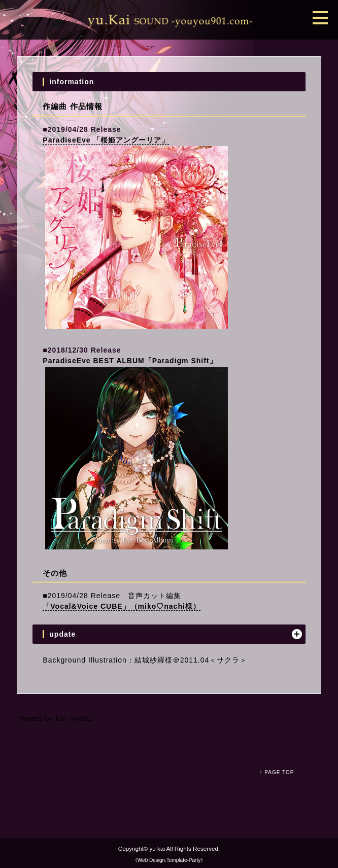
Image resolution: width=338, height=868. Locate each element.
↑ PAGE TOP (277, 772)
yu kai (158, 848)
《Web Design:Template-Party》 (169, 860)
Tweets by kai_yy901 (55, 718)
